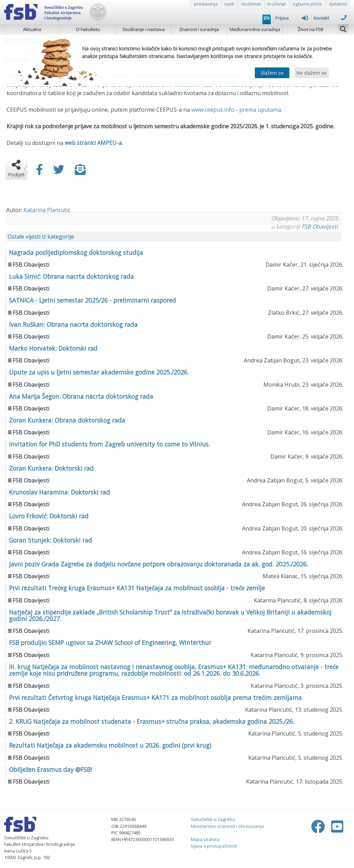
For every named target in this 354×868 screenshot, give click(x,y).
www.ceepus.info (213, 110)
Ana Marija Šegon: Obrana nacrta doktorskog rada (81, 396)
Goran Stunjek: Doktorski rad (50, 540)
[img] (343, 28)
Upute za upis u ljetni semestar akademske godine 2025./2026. (99, 372)
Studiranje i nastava (143, 29)
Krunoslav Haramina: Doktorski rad (59, 492)
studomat (251, 4)
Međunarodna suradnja (255, 29)
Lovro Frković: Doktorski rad (49, 516)
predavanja (206, 4)
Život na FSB (310, 29)
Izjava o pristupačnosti (214, 846)
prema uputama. (261, 110)
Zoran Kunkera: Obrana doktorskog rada (67, 420)
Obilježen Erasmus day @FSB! (50, 769)
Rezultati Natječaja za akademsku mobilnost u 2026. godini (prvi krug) (110, 745)
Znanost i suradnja (199, 29)
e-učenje (277, 4)
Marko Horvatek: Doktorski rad (53, 348)
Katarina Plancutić (47, 210)
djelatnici (338, 4)
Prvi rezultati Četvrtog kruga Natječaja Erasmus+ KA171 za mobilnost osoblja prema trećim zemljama (155, 698)
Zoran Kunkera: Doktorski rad (51, 468)
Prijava (292, 18)
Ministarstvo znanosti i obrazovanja (227, 826)
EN (267, 18)
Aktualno (32, 29)
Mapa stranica (205, 839)
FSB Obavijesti (320, 227)
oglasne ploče (307, 4)
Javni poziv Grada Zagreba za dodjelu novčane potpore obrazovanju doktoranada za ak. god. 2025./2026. (159, 564)
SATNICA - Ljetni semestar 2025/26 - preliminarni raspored (92, 300)
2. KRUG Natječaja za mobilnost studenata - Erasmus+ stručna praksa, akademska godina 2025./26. (152, 721)
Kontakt (330, 18)
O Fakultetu (88, 29)
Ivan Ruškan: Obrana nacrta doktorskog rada (73, 324)
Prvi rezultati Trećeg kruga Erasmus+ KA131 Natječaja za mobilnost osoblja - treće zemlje (137, 588)
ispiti (229, 4)
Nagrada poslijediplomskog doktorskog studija (76, 252)
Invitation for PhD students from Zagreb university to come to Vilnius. (109, 444)
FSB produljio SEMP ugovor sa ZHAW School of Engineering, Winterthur (110, 643)
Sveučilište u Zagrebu (213, 819)
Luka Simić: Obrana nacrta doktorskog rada (71, 276)
